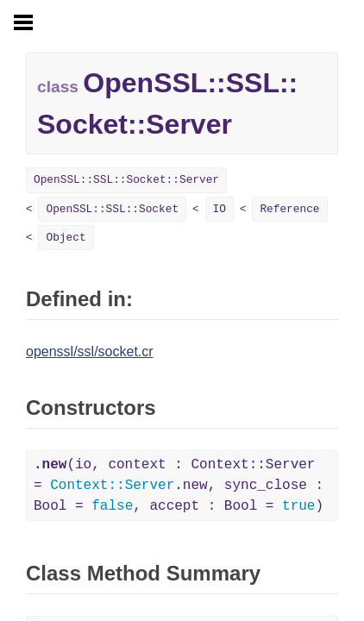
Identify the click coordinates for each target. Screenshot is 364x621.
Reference (289, 209)
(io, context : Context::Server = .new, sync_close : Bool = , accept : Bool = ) (179, 486)
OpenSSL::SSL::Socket (112, 209)
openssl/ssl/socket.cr (90, 351)
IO (220, 209)
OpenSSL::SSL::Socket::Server (126, 180)
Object (66, 238)
